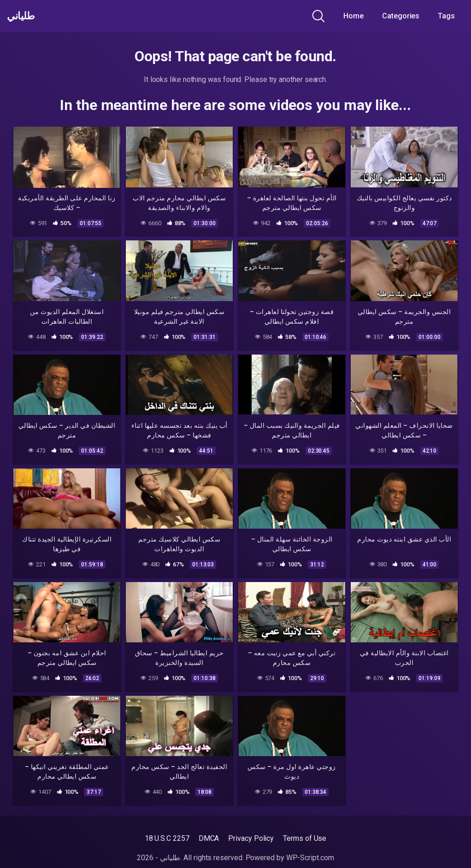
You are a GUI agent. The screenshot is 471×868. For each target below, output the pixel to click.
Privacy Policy (251, 838)
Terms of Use (305, 838)
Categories (401, 16)
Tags (446, 16)
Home (353, 16)
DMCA (209, 838)
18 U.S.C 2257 (167, 838)
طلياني (24, 16)
